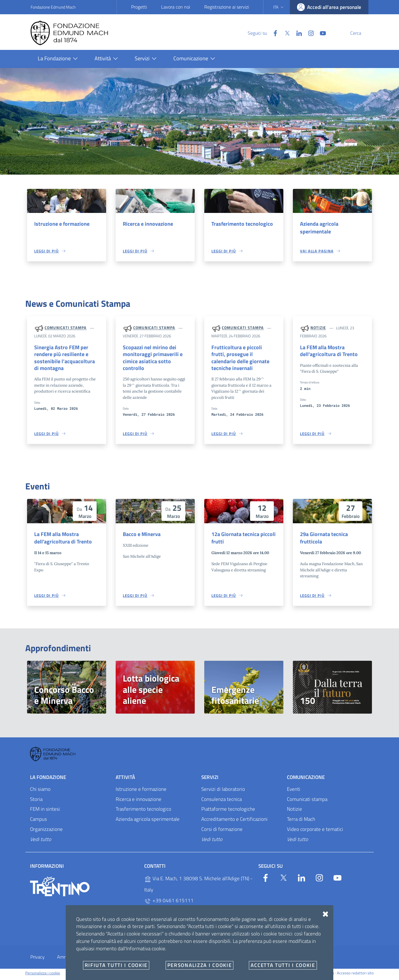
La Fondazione (48, 780)
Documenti (220, 960)
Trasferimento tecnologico (240, 224)
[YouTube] (309, 33)
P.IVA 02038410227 (171, 927)
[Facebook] (261, 33)
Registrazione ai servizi (227, 7)
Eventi (294, 792)
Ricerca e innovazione (146, 224)
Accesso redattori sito (355, 976)
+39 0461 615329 (169, 915)
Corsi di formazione (222, 832)
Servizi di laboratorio (223, 792)
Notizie (318, 328)
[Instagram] (297, 33)
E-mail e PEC (184, 960)
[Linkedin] (285, 33)
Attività (125, 780)
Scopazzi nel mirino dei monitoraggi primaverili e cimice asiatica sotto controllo (150, 359)
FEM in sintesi (45, 812)
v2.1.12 (256, 976)
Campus (39, 822)
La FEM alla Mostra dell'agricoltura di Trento (327, 352)
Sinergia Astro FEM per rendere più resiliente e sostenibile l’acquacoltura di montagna (65, 359)
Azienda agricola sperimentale (318, 228)
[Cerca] (361, 33)
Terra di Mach (301, 822)
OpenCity (242, 976)
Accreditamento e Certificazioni (234, 822)
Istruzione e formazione (60, 224)
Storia (36, 802)
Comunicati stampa (66, 328)
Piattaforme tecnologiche (228, 812)
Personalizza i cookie (43, 976)
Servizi (210, 780)
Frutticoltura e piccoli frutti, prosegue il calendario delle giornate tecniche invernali (242, 355)
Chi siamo (40, 792)
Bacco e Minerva (141, 536)
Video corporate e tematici (315, 832)
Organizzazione (46, 832)
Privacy (37, 960)
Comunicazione (306, 780)
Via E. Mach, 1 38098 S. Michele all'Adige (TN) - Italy (198, 887)
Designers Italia (318, 976)
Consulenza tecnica (222, 802)
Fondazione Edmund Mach (53, 7)
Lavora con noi (176, 7)
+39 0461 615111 (169, 903)
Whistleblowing (143, 960)
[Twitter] (273, 33)
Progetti (139, 7)
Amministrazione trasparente (86, 960)
